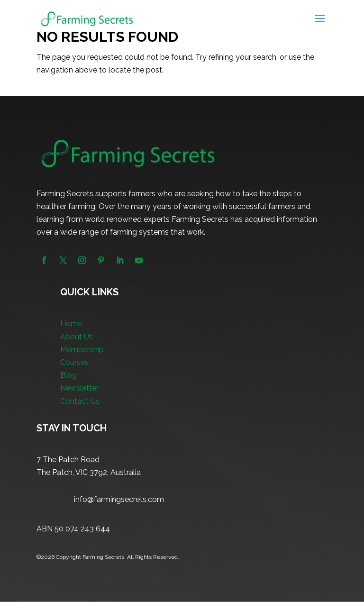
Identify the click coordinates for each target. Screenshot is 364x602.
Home (71, 324)
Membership (82, 350)
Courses (74, 362)
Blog (68, 375)
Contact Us (80, 401)
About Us (77, 337)
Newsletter (79, 388)
